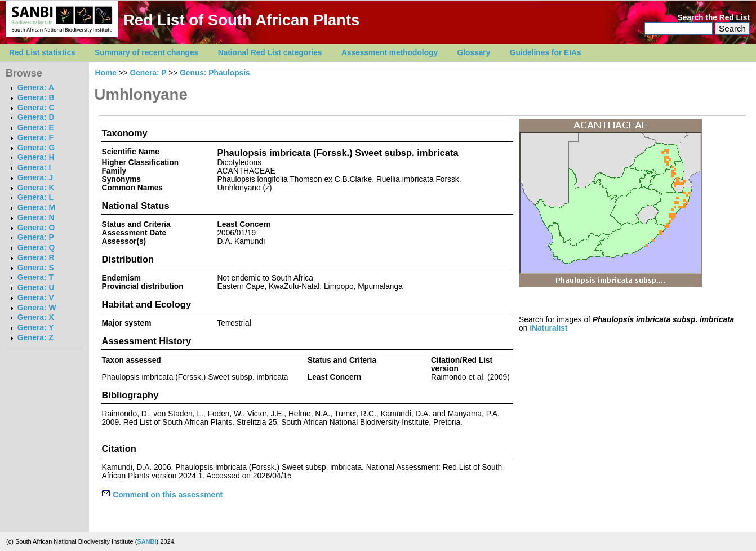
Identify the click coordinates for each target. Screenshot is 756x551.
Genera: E (36, 128)
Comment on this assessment (162, 495)
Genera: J (35, 178)
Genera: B (36, 98)
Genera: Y (36, 328)
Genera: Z (35, 338)
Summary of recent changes (146, 53)
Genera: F (35, 138)
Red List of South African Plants (241, 20)
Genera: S (36, 268)
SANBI (146, 541)
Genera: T (35, 277)
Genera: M (36, 208)
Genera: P (36, 237)
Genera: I (34, 168)
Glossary (474, 53)
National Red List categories (270, 53)
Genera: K (36, 188)
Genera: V (36, 298)
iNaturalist (548, 328)
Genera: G (36, 148)
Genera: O (36, 228)
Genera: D (36, 117)
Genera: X (36, 317)
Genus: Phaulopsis (215, 73)
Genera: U (36, 288)
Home (106, 73)
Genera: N (36, 218)
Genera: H (36, 157)
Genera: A (36, 88)
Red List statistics (42, 53)
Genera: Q (36, 248)
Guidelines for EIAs (546, 53)
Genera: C (36, 108)
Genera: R (36, 258)
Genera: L (35, 197)
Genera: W (37, 308)
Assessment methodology (390, 53)
